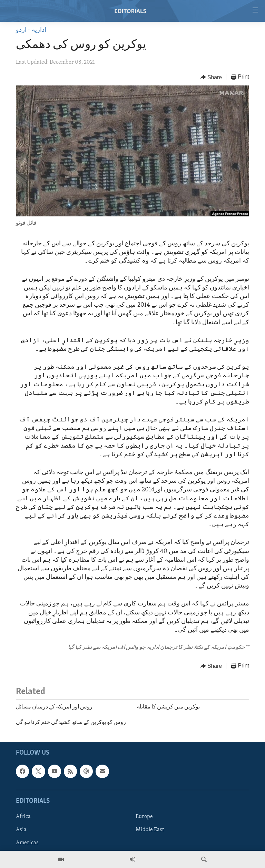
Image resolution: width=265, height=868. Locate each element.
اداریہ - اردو (31, 30)
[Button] (211, 77)
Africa (23, 817)
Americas (27, 843)
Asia (21, 830)
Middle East (150, 830)
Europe (144, 817)
